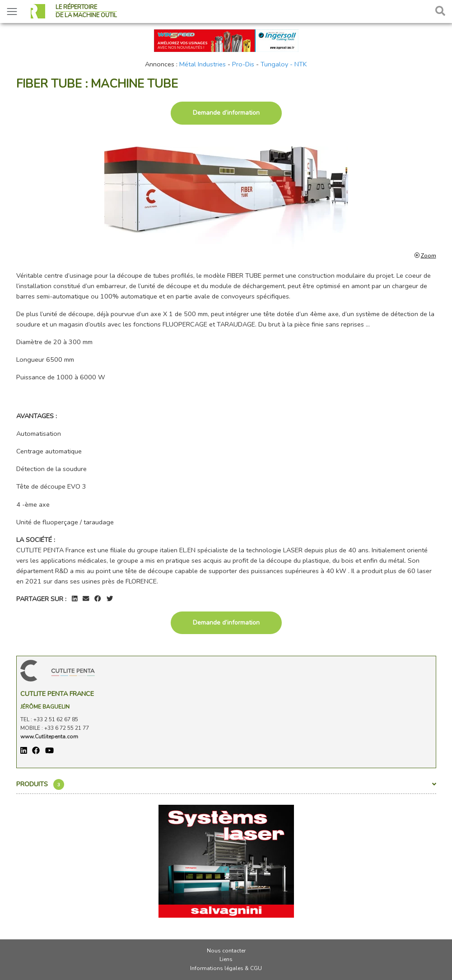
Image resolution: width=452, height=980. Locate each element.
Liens (226, 959)
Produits (226, 784)
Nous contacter (226, 951)
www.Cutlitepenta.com (49, 737)
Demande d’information (226, 113)
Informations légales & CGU (226, 968)
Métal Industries (203, 64)
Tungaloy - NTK (284, 64)
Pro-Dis (243, 64)
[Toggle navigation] (12, 12)
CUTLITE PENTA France (57, 694)
